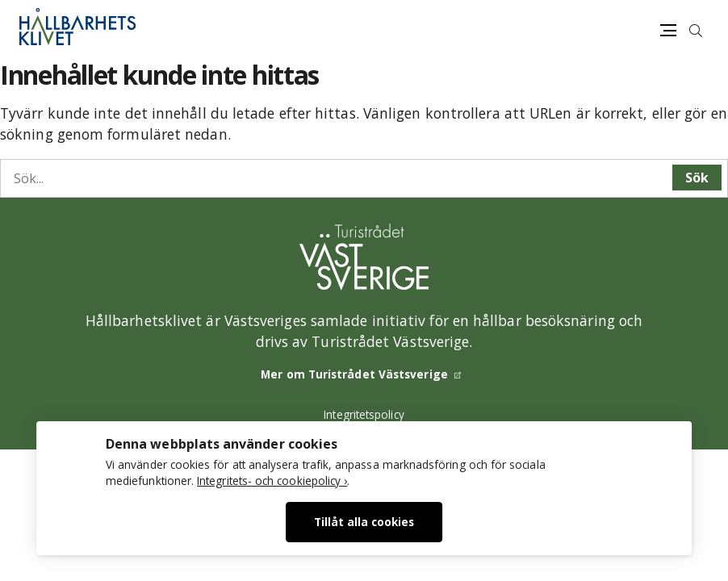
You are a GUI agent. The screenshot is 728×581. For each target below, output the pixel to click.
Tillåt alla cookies (364, 522)
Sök (697, 178)
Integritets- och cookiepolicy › (272, 481)
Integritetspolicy (364, 414)
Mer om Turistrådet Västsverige (354, 374)
